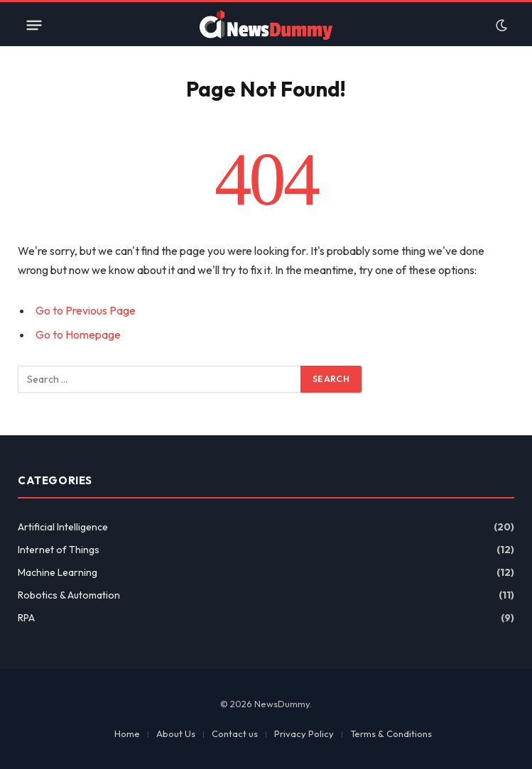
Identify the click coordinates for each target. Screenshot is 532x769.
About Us (176, 733)
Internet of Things (59, 550)
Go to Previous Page (86, 310)
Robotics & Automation (69, 595)
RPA (26, 618)
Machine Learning (58, 572)
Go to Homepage (78, 334)
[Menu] (34, 26)
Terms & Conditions (391, 733)
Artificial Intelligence (63, 527)
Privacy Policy (304, 733)
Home (127, 733)
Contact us (235, 733)
